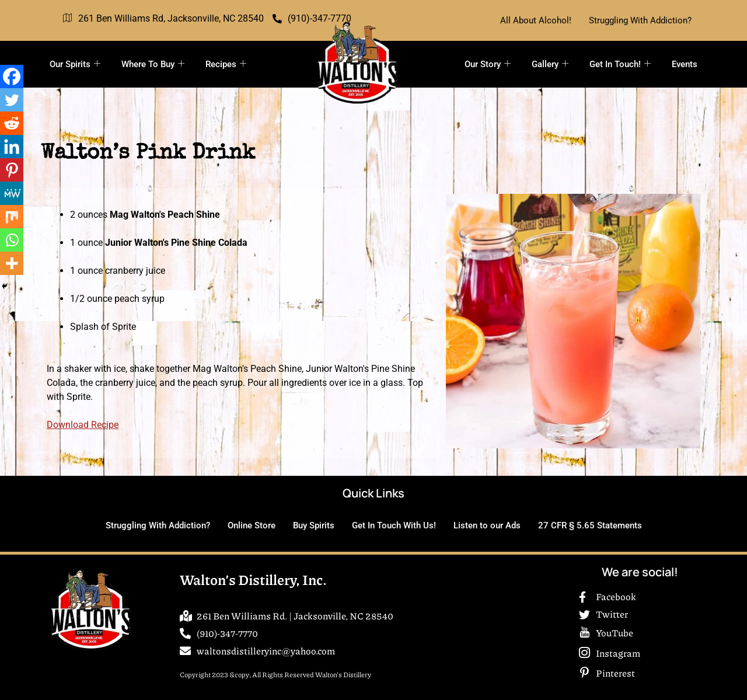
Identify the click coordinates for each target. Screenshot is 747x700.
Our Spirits (75, 64)
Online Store (252, 525)
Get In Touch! (620, 64)
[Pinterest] (12, 170)
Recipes (226, 64)
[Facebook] (12, 76)
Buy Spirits (314, 525)
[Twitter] (12, 100)
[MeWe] (12, 193)
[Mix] (12, 217)
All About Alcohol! (536, 20)
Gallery (550, 64)
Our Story (488, 64)
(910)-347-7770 (312, 18)
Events (685, 64)
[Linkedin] (12, 147)
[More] (12, 263)
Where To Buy (153, 64)
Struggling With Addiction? (640, 20)
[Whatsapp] (12, 240)
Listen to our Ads (487, 525)
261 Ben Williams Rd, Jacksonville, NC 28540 (163, 19)
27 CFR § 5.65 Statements (590, 525)
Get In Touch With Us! (394, 525)
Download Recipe (83, 425)
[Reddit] (12, 123)
